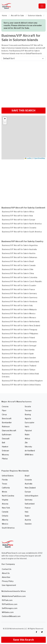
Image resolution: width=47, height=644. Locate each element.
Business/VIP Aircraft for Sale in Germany (19, 293)
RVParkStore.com (10, 604)
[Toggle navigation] (42, 6)
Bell (3, 443)
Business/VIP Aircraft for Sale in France (18, 289)
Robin (27, 435)
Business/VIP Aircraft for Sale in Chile (18, 269)
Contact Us (7, 569)
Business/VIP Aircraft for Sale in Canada (19, 265)
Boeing (28, 414)
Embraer (5, 451)
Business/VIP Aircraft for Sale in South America (22, 232)
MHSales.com (8, 612)
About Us (6, 573)
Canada (5, 512)
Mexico (5, 524)
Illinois (4, 492)
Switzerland (30, 504)
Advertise (6, 577)
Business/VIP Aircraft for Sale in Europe (19, 220)
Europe (28, 492)
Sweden (28, 524)
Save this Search (23, 640)
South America (8, 528)
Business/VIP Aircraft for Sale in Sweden (19, 358)
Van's (27, 427)
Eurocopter (30, 423)
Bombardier (7, 423)
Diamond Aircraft (9, 431)
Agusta (28, 418)
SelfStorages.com (10, 608)
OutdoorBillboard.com (11, 616)
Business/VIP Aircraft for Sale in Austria (19, 253)
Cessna (5, 406)
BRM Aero (29, 455)
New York (6, 508)
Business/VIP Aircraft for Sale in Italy (17, 305)
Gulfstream (7, 435)
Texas (4, 484)
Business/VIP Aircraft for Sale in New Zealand (21, 326)
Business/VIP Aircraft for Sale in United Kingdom (22, 381)
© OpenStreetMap (39, 158)
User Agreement (9, 585)
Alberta (5, 520)
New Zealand (30, 488)
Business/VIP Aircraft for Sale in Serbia (18, 350)
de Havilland (30, 451)
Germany (29, 500)
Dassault (6, 439)
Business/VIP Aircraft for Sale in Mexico (19, 313)
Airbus (27, 439)
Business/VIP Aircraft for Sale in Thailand (19, 366)
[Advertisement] (23, 83)
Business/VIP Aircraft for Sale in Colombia (20, 277)
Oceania (28, 480)
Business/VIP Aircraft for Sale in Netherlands (21, 321)
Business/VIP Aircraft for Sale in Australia (19, 249)
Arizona (5, 504)
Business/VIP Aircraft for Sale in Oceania (19, 228)
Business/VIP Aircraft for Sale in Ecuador (19, 285)
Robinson (6, 427)
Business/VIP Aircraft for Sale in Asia (17, 216)
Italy (27, 512)
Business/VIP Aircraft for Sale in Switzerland (20, 362)
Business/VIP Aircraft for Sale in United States (21, 385)
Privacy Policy (8, 581)
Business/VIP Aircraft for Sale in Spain (18, 354)
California (6, 488)
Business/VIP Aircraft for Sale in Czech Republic (22, 281)
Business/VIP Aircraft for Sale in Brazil (18, 261)
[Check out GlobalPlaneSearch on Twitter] (42, 632)
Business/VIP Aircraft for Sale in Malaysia (19, 309)
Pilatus (5, 459)
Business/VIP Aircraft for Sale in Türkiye (19, 370)
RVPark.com (7, 600)
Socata (28, 406)
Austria (28, 520)
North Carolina (8, 496)
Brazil (27, 476)
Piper (4, 410)
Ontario (5, 516)
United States (8, 476)
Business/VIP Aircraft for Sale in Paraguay (20, 330)
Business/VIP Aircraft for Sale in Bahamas (20, 257)
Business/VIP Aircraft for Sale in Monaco (19, 317)
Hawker (5, 447)
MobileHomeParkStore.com (14, 596)
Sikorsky (28, 447)
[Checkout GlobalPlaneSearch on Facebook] (36, 632)
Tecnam (28, 410)
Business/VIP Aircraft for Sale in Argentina (20, 245)
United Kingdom (31, 496)
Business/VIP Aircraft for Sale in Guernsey (20, 297)
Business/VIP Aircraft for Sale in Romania (19, 342)
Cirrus (4, 414)
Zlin (26, 443)
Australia (28, 484)
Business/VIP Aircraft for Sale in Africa (18, 212)
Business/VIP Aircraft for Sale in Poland (18, 338)
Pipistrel (28, 431)
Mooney (5, 455)
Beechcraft (7, 418)
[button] (5, 119)
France (28, 508)
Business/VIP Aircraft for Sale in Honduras (20, 301)
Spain (27, 516)
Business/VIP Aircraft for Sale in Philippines (20, 334)
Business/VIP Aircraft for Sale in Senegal (19, 346)
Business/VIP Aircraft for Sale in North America (22, 224)
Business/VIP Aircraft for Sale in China (18, 273)
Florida (5, 480)
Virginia (5, 500)
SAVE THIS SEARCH (23, 111)
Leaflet (28, 158)
